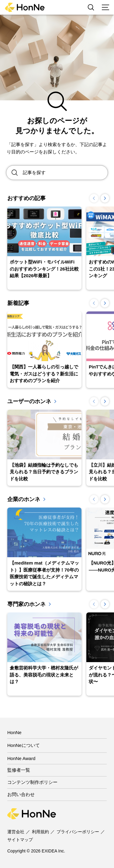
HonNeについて (24, 745)
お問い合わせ (21, 794)
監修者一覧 (19, 770)
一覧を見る (55, 401)
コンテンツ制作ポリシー (32, 782)
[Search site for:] (65, 173)
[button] (105, 198)
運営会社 (16, 832)
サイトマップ (20, 840)
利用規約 (40, 832)
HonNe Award (21, 758)
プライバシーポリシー (78, 832)
